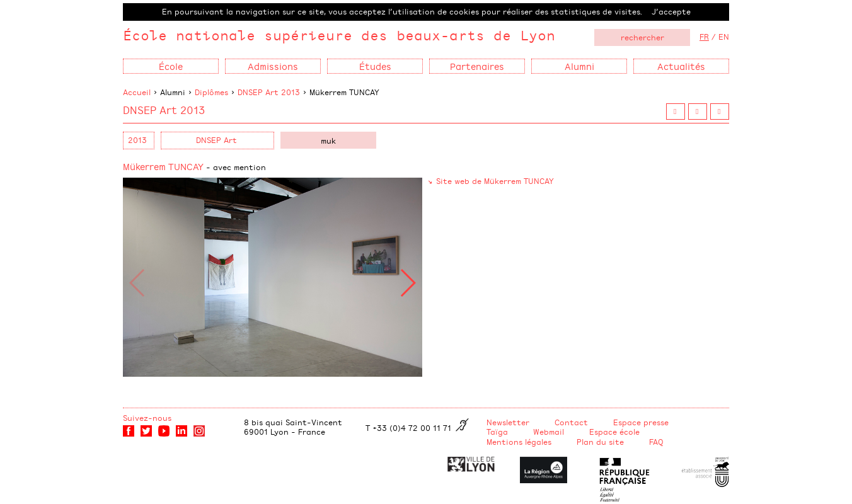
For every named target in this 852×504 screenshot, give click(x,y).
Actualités (681, 66)
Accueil (137, 92)
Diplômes (211, 92)
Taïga (497, 432)
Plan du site (600, 442)
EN (724, 37)
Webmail (549, 432)
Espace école (614, 432)
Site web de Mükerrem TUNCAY (495, 181)
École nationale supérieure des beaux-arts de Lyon (339, 35)
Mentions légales (519, 442)
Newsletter (508, 422)
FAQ (656, 442)
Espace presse (641, 422)
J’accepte (671, 11)
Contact (571, 422)
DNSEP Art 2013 (269, 92)
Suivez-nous (147, 418)
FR (704, 37)
